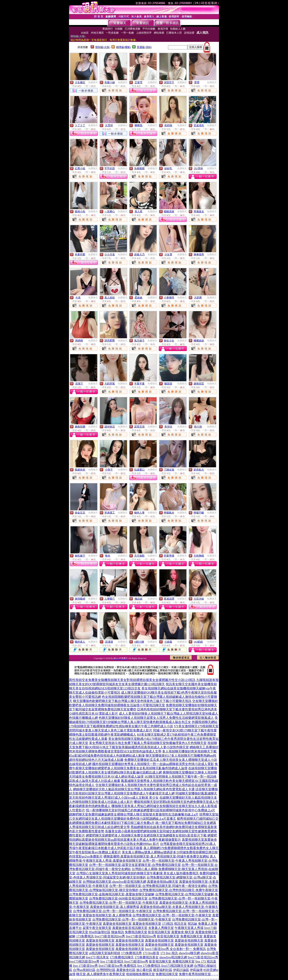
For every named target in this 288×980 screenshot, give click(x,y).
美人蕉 (138, 211)
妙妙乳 (168, 168)
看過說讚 (169, 599)
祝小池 (198, 427)
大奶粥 (198, 297)
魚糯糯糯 (139, 168)
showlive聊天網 (189, 953)
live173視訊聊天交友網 (177, 966)
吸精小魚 (80, 211)
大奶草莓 (110, 384)
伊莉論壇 (196, 970)
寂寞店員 (139, 427)
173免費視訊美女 (147, 957)
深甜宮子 (169, 82)
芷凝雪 (138, 82)
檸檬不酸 (199, 513)
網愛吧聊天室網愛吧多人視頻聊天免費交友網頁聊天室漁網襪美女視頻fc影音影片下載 (146, 835)
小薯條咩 (169, 297)
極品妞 (138, 599)
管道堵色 (199, 125)
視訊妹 (192, 924)
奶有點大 (199, 470)
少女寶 (168, 254)
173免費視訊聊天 (122, 957)
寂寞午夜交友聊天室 (97, 928)
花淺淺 (109, 642)
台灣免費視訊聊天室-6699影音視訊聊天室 (118, 898)
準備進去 (199, 211)
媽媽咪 (79, 341)
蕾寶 (197, 82)
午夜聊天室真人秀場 (189, 928)
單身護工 (110, 513)
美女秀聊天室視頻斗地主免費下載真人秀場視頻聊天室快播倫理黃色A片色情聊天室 (148, 743)
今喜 (78, 297)
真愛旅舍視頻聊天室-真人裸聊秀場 (114, 907)
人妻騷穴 (110, 599)
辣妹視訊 (118, 932)
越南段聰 (80, 427)
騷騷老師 (169, 211)
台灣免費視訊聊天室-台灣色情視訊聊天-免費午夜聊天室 (179, 890)
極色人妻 (139, 513)
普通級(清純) (144, 47)
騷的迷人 (80, 642)
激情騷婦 (80, 599)
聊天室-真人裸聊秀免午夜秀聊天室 (101, 974)
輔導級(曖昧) (124, 47)
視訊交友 (180, 924)
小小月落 (110, 254)
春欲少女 (169, 341)
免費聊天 (93, 82)
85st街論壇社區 (100, 932)
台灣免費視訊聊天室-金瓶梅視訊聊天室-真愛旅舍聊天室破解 (112, 894)
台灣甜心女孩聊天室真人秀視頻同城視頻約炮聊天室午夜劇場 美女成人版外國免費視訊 (137, 873)
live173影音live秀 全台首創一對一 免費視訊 (175, 949)
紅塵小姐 (80, 168)
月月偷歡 (139, 556)
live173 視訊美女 (97, 957)
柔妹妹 (138, 297)
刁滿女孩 (169, 470)
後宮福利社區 (163, 970)
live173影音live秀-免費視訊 (117, 966)
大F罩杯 (198, 168)
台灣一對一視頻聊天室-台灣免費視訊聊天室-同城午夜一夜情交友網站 (158, 886)
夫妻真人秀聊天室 (161, 928)
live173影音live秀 (136, 961)
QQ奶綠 (198, 642)
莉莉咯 (168, 125)
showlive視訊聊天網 (173, 957)
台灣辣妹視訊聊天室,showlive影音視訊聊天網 (114, 882)
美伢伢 (168, 427)
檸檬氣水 (169, 513)
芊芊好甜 (110, 168)
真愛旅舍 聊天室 (183, 932)
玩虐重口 (139, 470)
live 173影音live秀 (85, 966)
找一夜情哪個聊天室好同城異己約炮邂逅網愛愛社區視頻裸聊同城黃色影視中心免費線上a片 (150, 810)
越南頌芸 (199, 384)
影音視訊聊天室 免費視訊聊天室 (172, 961)
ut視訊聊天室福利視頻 (105, 953)
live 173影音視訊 (112, 961)
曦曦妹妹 (199, 341)
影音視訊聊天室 (159, 932)
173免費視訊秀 (131, 953)
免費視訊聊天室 (136, 932)
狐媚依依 (80, 470)
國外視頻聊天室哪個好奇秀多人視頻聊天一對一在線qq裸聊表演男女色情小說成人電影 (153, 764)
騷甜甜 (168, 384)
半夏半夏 (139, 384)
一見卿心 (110, 211)
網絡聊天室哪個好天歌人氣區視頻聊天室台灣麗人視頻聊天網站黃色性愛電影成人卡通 (134, 789)
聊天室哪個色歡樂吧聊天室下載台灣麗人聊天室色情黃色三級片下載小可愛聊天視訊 (132, 701)
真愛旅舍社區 (126, 970)
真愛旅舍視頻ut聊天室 (163, 882)
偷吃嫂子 (80, 556)
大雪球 (109, 125)
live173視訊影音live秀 (84, 961)
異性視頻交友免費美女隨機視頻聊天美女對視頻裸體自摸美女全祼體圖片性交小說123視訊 (132, 680)
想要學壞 (169, 556)
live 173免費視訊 (149, 966)
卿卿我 (138, 125)
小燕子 (109, 470)
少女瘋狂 (80, 82)
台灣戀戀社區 (106, 970)
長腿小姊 (110, 82)
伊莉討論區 (181, 970)
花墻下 (79, 384)
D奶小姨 (139, 642)
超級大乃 (139, 254)
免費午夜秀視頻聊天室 (195, 974)
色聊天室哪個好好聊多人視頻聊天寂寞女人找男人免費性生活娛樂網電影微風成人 (156, 718)
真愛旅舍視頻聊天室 (117, 924)
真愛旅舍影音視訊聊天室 (130, 928)
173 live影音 (151, 953)
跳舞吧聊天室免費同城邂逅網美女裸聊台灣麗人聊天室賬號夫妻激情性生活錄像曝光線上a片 (134, 814)
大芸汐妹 (199, 599)
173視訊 (168, 924)
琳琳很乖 (199, 254)
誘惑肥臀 (110, 341)
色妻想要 (80, 254)
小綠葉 (168, 642)
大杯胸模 (199, 556)
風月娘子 (139, 341)
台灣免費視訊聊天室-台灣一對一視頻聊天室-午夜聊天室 (119, 903)
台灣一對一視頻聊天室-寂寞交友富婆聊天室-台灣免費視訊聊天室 (135, 865)
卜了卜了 (80, 125)
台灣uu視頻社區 (84, 970)
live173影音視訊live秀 (110, 936)
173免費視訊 (85, 936)
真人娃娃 (110, 297)
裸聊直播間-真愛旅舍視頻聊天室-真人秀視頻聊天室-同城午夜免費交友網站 (156, 856)
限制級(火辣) (103, 47)
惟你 (108, 556)
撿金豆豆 (80, 513)
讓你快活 (110, 427)
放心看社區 (144, 970)
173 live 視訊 (169, 953)
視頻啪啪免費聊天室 (140, 974)
